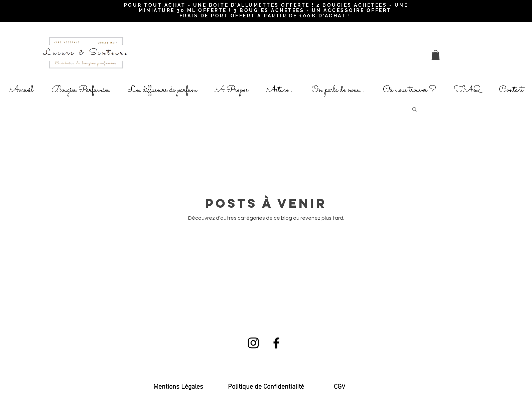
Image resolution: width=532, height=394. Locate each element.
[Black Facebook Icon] (276, 343)
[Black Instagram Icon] (253, 343)
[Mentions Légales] (178, 387)
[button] (436, 55)
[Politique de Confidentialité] (266, 387)
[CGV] (340, 387)
